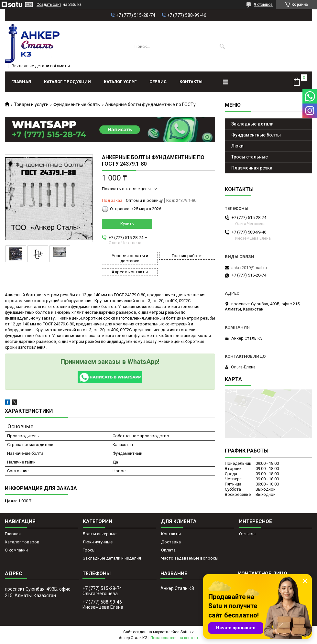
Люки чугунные (98, 542)
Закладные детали (252, 124)
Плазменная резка (252, 168)
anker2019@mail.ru (249, 268)
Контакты (191, 82)
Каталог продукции (67, 82)
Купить (127, 224)
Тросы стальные (250, 157)
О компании (16, 550)
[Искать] (222, 46)
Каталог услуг (120, 82)
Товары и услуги (31, 104)
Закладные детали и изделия (112, 558)
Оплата (168, 550)
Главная (21, 82)
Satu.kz (187, 632)
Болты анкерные (100, 534)
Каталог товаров (22, 542)
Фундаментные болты (77, 104)
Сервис (158, 82)
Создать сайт (49, 5)
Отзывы (247, 534)
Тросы (89, 550)
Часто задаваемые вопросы (190, 558)
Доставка (171, 542)
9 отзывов (263, 5)
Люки (237, 146)
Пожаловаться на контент (174, 638)
